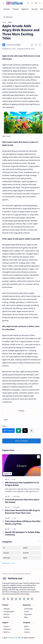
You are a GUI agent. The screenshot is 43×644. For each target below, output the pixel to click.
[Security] (35, 9)
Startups (7, 609)
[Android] (31, 553)
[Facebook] (12, 599)
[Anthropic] (12, 558)
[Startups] (16, 9)
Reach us (7, 632)
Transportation (9, 612)
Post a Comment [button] (21, 441)
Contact (6, 626)
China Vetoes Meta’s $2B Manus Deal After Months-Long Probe (23, 523)
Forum (27, 612)
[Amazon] (12, 553)
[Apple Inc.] (25, 9)
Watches (7, 617)
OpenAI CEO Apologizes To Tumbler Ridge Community (22, 533)
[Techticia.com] (15, 3)
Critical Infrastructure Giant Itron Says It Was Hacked (22, 501)
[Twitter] (8, 599)
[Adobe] (31, 548)
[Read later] (32, 45)
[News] (6, 420)
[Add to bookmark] (38, 457)
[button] (3, 3)
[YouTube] (4, 599)
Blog (26, 617)
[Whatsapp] (32, 599)
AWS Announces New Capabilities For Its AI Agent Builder (22, 484)
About (26, 626)
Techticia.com (14, 638)
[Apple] (31, 558)
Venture (6, 614)
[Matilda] (13, 45)
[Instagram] (24, 599)
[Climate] (17, 507)
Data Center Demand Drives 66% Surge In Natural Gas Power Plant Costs (23, 512)
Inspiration (28, 614)
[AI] (14, 479)
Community (28, 609)
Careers (27, 632)
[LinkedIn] (16, 599)
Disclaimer (7, 629)
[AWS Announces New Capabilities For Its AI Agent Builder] (21, 465)
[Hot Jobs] (7, 9)
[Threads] (20, 599)
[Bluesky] (28, 599)
